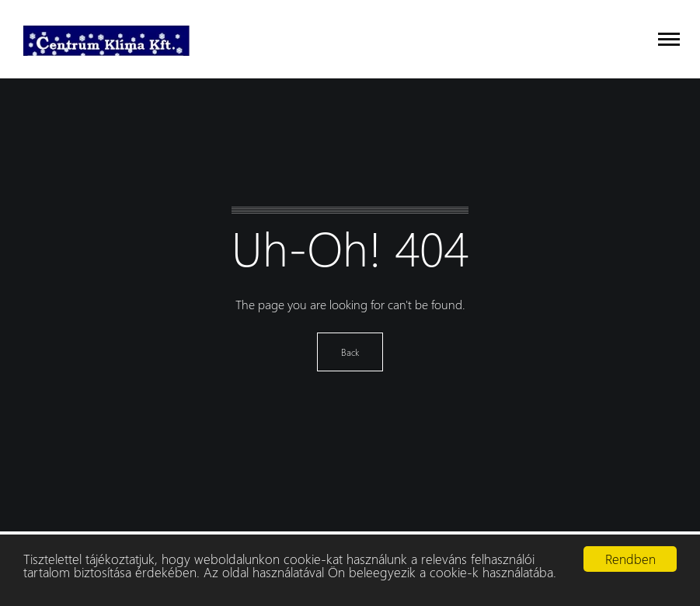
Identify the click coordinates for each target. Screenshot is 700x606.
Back (350, 352)
